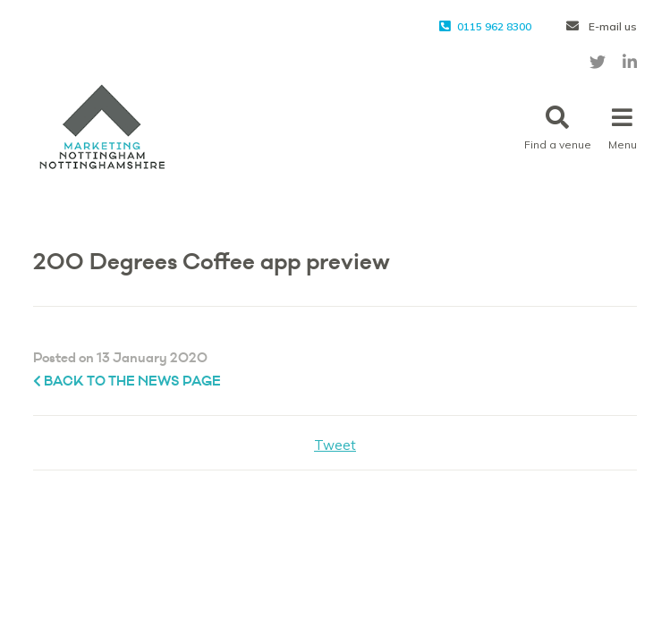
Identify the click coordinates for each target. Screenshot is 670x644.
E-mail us (602, 26)
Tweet (335, 445)
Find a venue (558, 128)
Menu (623, 128)
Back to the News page (127, 381)
